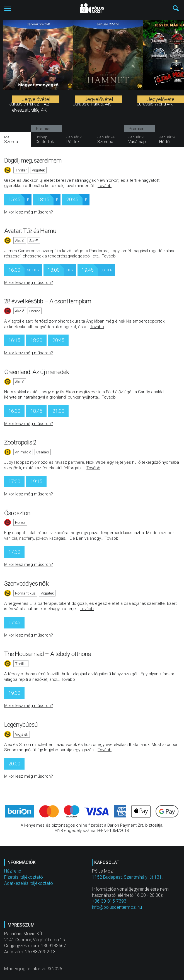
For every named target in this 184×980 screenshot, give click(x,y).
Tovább (105, 186)
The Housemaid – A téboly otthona (48, 654)
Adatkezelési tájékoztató (29, 883)
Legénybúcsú (21, 724)
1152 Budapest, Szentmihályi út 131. (127, 877)
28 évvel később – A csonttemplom (48, 301)
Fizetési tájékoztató (24, 877)
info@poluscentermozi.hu (117, 907)
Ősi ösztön (17, 513)
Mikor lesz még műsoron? (29, 212)
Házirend (13, 871)
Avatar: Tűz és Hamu (30, 231)
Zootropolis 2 (20, 442)
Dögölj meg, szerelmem (33, 160)
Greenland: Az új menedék (37, 372)
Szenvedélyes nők (26, 583)
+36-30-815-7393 (109, 901)
